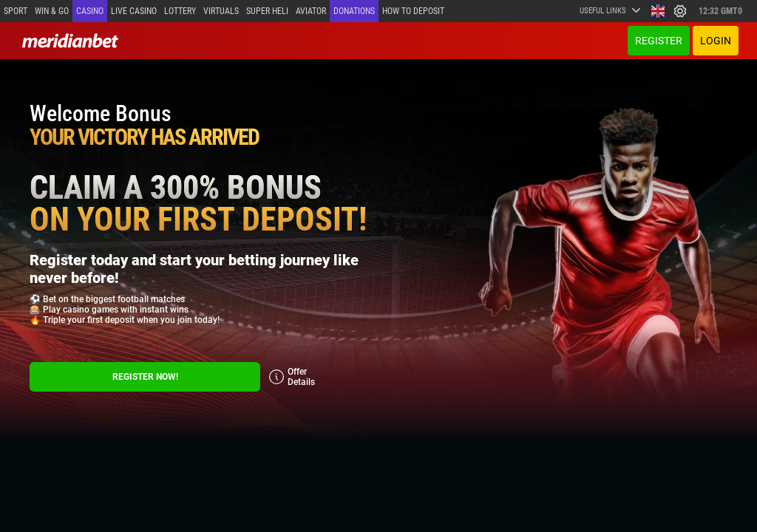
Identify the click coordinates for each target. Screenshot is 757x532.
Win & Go (52, 11)
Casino (90, 11)
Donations (354, 11)
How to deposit (413, 11)
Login (716, 41)
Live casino (134, 11)
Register (659, 41)
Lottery (180, 11)
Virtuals (221, 11)
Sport (16, 11)
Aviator (311, 11)
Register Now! (145, 377)
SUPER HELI (267, 11)
